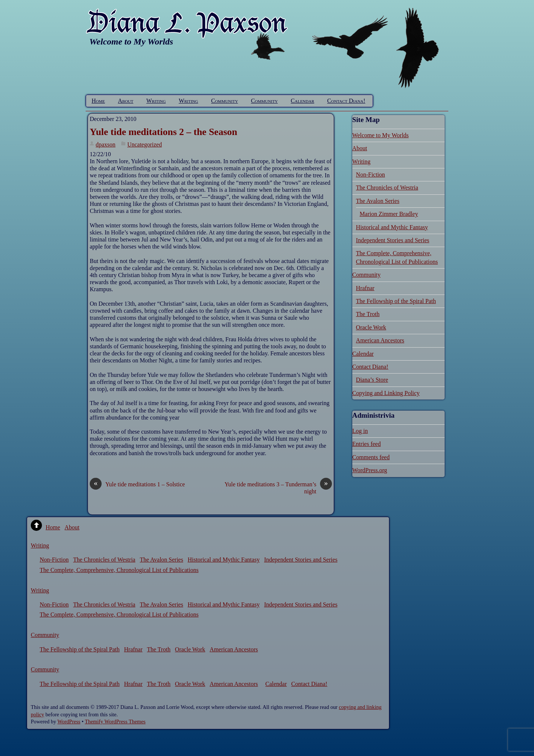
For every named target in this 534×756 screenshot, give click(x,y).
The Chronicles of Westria (387, 188)
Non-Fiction (370, 175)
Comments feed (371, 457)
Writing (156, 101)
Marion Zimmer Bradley (389, 214)
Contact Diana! (346, 101)
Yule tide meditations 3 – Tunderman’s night (278, 488)
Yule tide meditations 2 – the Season (164, 132)
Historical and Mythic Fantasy (392, 227)
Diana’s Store (372, 380)
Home (98, 101)
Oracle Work (371, 327)
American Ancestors (380, 340)
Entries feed (367, 444)
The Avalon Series (378, 201)
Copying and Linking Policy (386, 393)
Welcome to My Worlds (380, 135)
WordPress (69, 722)
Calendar (302, 101)
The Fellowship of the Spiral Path (396, 301)
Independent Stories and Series (393, 240)
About (126, 101)
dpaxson (106, 144)
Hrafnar (365, 288)
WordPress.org (370, 470)
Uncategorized (144, 144)
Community (224, 101)
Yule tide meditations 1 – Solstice (137, 484)
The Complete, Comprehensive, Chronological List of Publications (119, 570)
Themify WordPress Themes (115, 722)
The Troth (368, 314)
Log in (360, 431)
